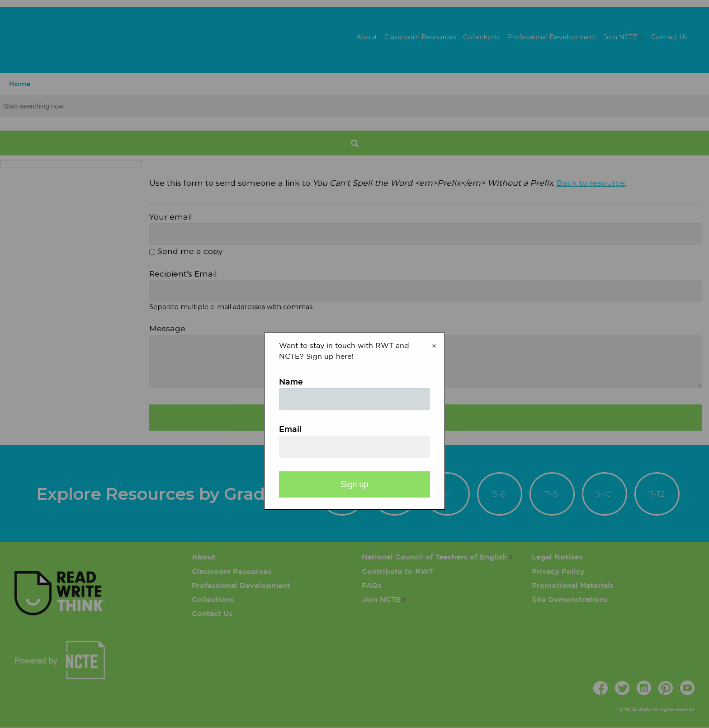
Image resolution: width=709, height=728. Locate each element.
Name (291, 382)
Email (290, 430)
